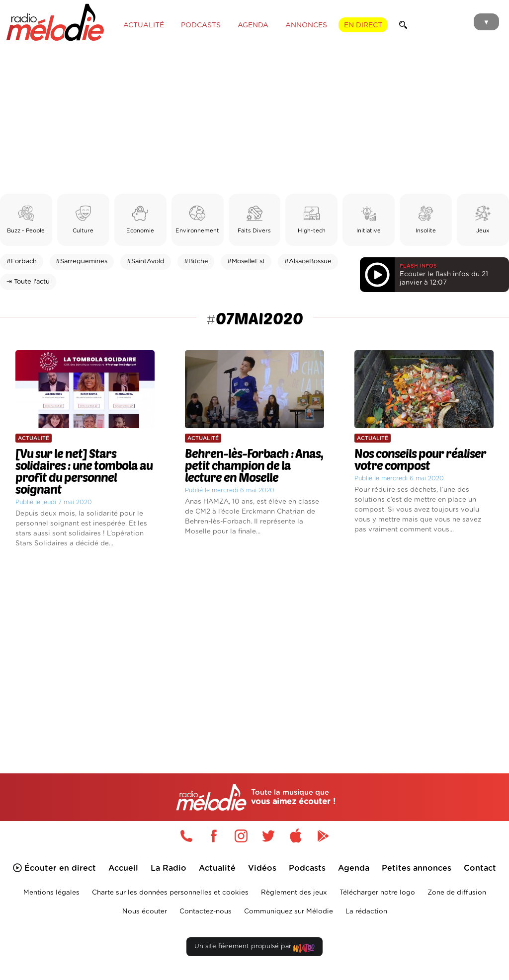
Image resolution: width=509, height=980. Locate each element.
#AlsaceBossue (308, 262)
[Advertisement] (254, 119)
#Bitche (196, 262)
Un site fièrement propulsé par (254, 948)
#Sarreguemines (82, 262)
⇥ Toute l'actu (28, 282)
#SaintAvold (146, 262)
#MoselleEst (246, 262)
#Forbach (22, 262)
